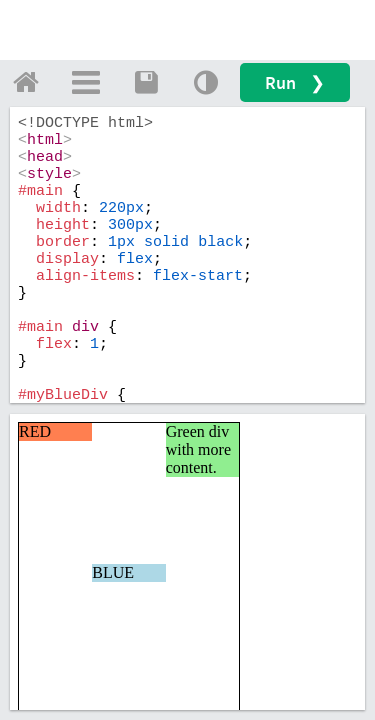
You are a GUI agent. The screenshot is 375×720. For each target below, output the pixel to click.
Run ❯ (295, 82)
